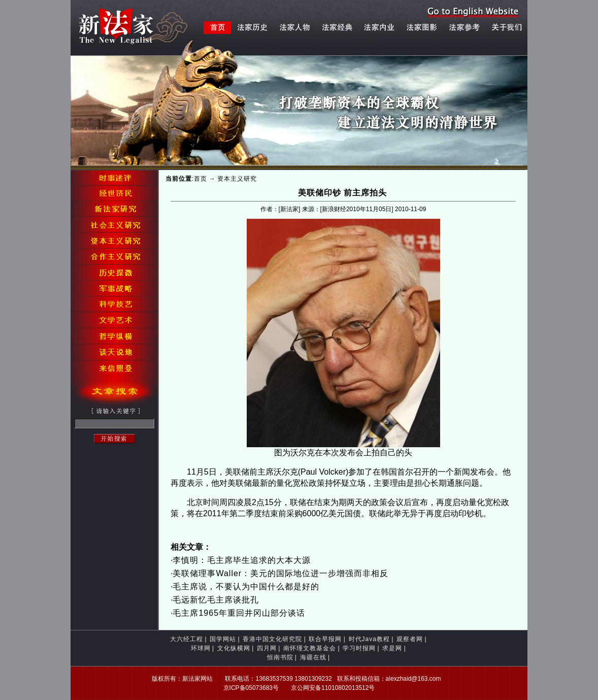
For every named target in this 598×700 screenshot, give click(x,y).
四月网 (267, 648)
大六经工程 (187, 639)
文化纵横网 (234, 648)
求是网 (392, 648)
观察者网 (410, 639)
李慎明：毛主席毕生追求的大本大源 (242, 560)
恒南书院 (280, 657)
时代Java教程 (369, 639)
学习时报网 (359, 648)
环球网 (201, 648)
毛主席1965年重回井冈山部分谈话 (239, 613)
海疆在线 (313, 657)
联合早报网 (325, 639)
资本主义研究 (237, 179)
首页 (201, 179)
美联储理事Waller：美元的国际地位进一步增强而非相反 (280, 573)
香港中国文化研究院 (272, 639)
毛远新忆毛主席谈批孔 (216, 600)
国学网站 (223, 639)
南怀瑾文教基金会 (310, 648)
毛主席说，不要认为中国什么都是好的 (246, 587)
